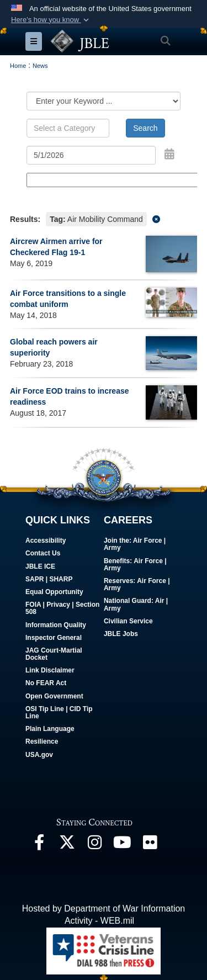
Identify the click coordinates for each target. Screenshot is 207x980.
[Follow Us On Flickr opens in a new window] (150, 845)
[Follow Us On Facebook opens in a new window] (39, 845)
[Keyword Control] (68, 128)
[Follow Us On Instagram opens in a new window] (94, 845)
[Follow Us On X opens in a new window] (67, 845)
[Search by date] (91, 155)
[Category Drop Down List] (104, 101)
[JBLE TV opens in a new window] (122, 845)
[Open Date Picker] (169, 154)
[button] (51, 20)
